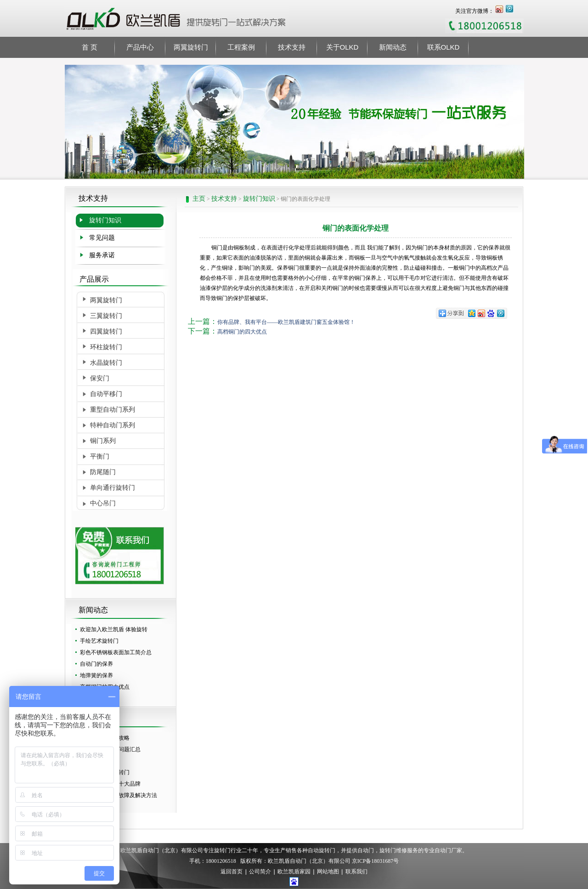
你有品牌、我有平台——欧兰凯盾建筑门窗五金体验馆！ (286, 322)
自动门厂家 (448, 850)
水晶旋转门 (106, 363)
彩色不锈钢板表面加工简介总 (116, 652)
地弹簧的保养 (96, 675)
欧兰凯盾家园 (294, 872)
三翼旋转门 (106, 316)
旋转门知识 (259, 199)
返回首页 (232, 872)
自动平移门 (106, 394)
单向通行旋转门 (113, 488)
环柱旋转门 (106, 347)
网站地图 (328, 872)
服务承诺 (102, 255)
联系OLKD (444, 47)
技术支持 (292, 47)
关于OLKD (342, 47)
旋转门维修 (393, 850)
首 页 (90, 47)
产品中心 (140, 47)
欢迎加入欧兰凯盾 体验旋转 (114, 629)
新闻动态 (393, 47)
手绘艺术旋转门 (99, 641)
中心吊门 (103, 503)
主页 (199, 199)
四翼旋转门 (106, 331)
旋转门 (222, 850)
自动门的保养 (96, 664)
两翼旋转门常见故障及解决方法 (119, 795)
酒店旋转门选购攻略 (105, 738)
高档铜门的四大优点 (105, 687)
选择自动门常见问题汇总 (110, 749)
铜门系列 (103, 441)
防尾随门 (103, 472)
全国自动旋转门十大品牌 (110, 784)
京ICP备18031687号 (376, 861)
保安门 (100, 378)
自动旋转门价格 (99, 807)
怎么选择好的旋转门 (105, 772)
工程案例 (241, 47)
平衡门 (100, 456)
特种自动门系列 (113, 425)
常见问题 (102, 238)
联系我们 (356, 872)
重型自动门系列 (113, 410)
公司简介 (260, 872)
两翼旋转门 (191, 47)
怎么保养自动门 (99, 761)
